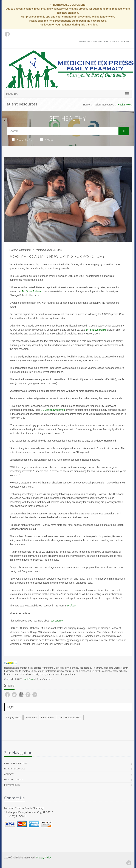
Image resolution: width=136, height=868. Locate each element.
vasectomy (57, 621)
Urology (71, 606)
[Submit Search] (124, 131)
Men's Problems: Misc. (70, 717)
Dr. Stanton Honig (96, 330)
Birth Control (47, 717)
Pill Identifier (101, 41)
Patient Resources (104, 105)
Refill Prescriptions (16, 763)
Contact (9, 774)
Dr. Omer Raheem (32, 291)
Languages (84, 41)
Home (87, 105)
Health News (22, 139)
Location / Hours (121, 41)
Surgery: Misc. (13, 717)
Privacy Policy (12, 785)
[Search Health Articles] (63, 131)
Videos (47, 139)
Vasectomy (31, 717)
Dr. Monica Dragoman (53, 410)
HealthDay (28, 679)
